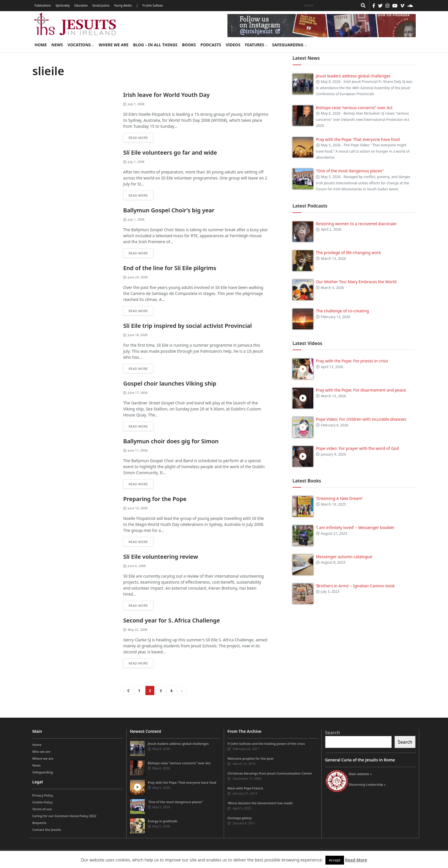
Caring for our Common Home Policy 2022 (64, 816)
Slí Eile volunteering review (161, 557)
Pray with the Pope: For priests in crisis (352, 361)
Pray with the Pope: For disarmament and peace (361, 390)
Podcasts (211, 45)
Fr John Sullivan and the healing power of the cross (266, 744)
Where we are (113, 45)
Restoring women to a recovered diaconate (356, 224)
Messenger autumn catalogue (344, 557)
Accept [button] (335, 860)
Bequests (39, 823)
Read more (138, 138)
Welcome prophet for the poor (251, 758)
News (57, 45)
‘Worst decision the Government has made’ (260, 803)
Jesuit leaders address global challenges (353, 76)
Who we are (41, 752)
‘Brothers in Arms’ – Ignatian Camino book (355, 586)
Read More (356, 860)
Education (81, 5)
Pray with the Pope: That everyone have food (358, 139)
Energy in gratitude (162, 821)
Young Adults (123, 5)
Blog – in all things (155, 45)
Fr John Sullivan (153, 5)
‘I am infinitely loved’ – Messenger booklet (355, 527)
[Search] (329, 5)
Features (256, 45)
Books (189, 45)
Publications (43, 5)
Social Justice (101, 5)
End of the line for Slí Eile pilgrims (170, 268)
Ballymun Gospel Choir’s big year (169, 210)
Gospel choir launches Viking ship (170, 383)
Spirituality (63, 5)
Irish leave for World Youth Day (166, 95)
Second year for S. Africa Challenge (172, 620)
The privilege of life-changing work (348, 253)
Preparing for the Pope (155, 499)
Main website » (360, 774)
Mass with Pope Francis (245, 788)
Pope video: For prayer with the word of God (357, 448)
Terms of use (42, 809)
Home (41, 45)
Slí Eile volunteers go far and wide (170, 152)
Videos (233, 45)
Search (333, 733)
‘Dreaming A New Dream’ (339, 498)
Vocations (81, 45)
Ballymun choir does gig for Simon (171, 441)
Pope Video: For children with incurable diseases (361, 419)
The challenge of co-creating (343, 311)
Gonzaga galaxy (240, 818)
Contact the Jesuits (47, 830)
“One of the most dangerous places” (350, 171)
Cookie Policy (42, 802)
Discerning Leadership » (367, 784)
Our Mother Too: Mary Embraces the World (356, 282)
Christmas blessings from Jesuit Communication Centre (270, 773)
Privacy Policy (43, 795)
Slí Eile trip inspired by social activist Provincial (187, 326)
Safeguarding (289, 45)
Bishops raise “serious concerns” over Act (354, 108)
